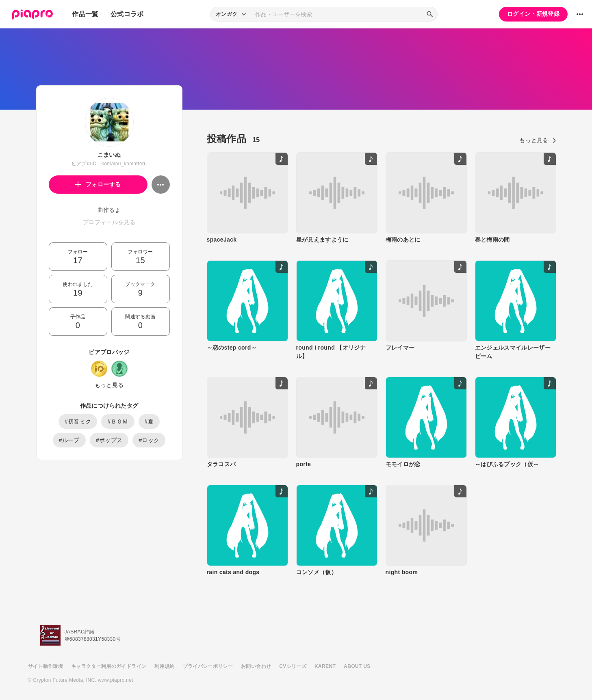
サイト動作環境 (46, 666)
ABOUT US (357, 666)
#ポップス (109, 440)
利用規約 (164, 666)
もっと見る (109, 385)
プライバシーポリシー (208, 666)
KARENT (325, 666)
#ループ (69, 440)
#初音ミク (78, 421)
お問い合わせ (256, 666)
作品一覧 (85, 14)
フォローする (98, 184)
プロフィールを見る (109, 222)
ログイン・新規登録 (533, 14)
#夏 (149, 421)
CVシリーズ (293, 666)
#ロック (149, 440)
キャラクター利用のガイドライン (109, 666)
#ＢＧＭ (118, 421)
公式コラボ (127, 14)
